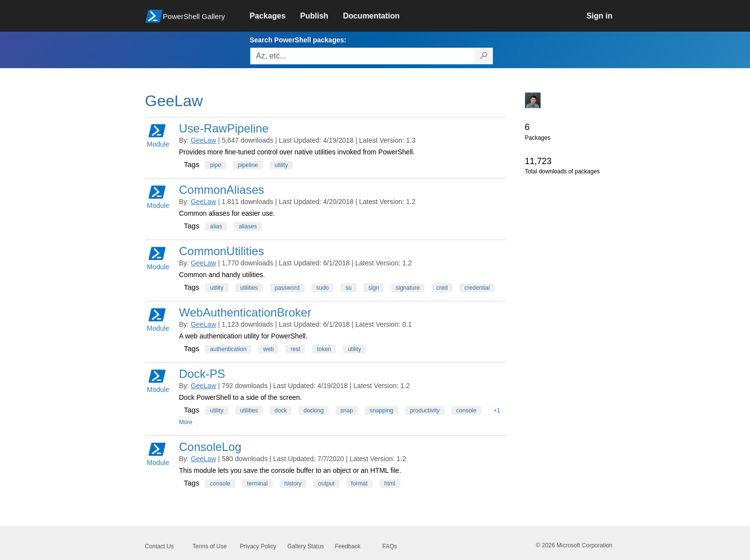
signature (408, 288)
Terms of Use (210, 546)
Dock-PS (202, 374)
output (326, 484)
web (268, 349)
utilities (249, 288)
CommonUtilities (222, 251)
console (466, 411)
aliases (248, 226)
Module (158, 135)
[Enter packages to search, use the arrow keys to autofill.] (362, 56)
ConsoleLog (210, 447)
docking (313, 411)
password (287, 288)
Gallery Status (306, 546)
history (293, 484)
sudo (322, 288)
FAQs (390, 546)
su (348, 288)
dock (281, 411)
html (390, 484)
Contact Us (159, 546)
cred (442, 288)
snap (347, 411)
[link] (275, 16)
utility (281, 165)
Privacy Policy (258, 546)
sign (374, 288)
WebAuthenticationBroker (245, 312)
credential (477, 288)
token (324, 349)
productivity (425, 411)
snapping (382, 411)
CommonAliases (222, 190)
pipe (216, 165)
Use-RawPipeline (224, 128)
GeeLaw (204, 140)
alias (216, 226)
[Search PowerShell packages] (484, 56)
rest (295, 349)
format (359, 484)
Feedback (348, 546)
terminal (257, 484)
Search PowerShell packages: (298, 40)
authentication (228, 349)
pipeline (248, 165)
